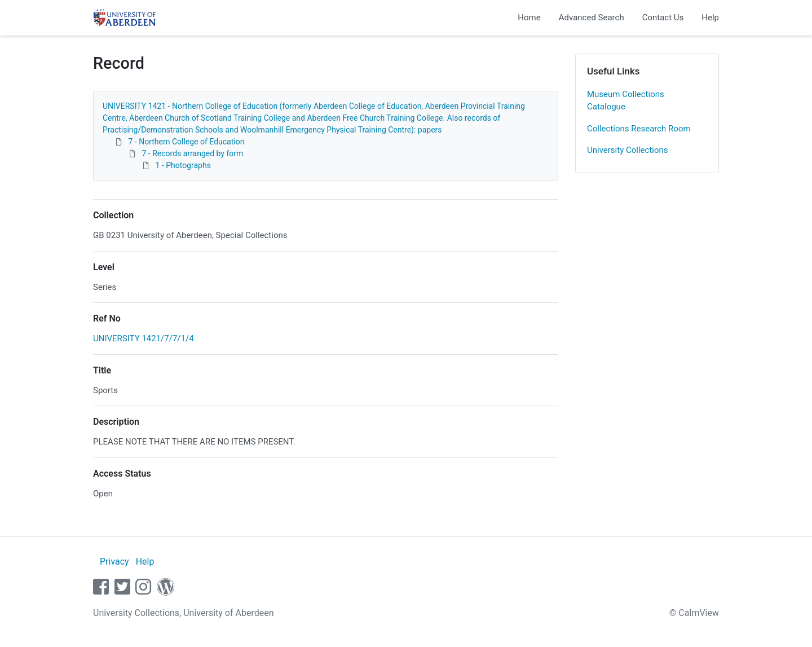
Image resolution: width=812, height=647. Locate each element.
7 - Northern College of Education (186, 142)
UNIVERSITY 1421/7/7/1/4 (144, 338)
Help (710, 17)
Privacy (114, 562)
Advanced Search (592, 17)
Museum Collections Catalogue (626, 101)
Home (529, 17)
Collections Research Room (639, 129)
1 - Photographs (183, 165)
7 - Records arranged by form (192, 153)
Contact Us (663, 17)
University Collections (628, 150)
